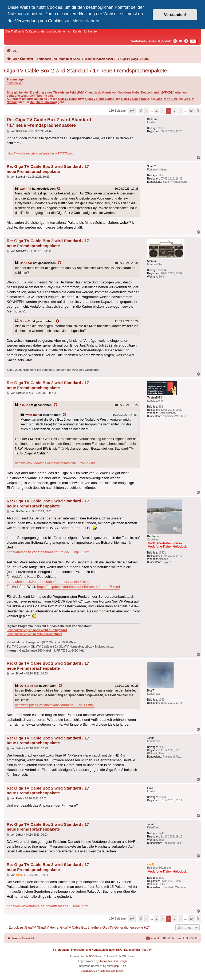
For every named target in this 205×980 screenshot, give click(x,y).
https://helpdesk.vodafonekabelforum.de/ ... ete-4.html (48, 582)
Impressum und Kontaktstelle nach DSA (96, 950)
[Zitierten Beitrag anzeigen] (59, 189)
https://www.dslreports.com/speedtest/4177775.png (40, 153)
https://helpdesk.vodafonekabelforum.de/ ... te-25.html (78, 587)
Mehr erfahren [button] (86, 21)
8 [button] (181, 111)
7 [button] (174, 111)
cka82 (24, 405)
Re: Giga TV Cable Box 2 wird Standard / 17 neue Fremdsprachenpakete (49, 123)
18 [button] (191, 111)
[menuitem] (12, 51)
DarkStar (26, 263)
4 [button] (157, 111)
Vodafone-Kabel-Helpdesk (151, 41)
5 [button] (162, 111)
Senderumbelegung (37, 630)
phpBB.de (120, 966)
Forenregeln (15, 83)
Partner (147, 950)
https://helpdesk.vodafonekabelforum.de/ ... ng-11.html (49, 552)
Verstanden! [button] (175, 15)
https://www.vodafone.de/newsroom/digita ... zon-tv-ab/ (55, 463)
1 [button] (147, 111)
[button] (132, 111)
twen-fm (25, 189)
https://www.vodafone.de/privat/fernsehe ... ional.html (47, 906)
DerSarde (26, 686)
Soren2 (25, 321)
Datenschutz (132, 950)
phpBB (89, 956)
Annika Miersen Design (113, 961)
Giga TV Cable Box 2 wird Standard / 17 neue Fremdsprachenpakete (86, 71)
